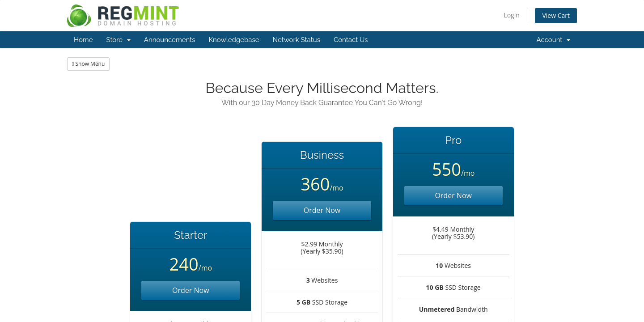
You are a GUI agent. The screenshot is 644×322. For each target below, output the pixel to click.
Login (511, 15)
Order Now (191, 290)
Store (118, 40)
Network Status (296, 40)
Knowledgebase (234, 40)
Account (553, 40)
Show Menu (88, 64)
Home (83, 40)
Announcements (170, 40)
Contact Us (351, 40)
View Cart (556, 15)
